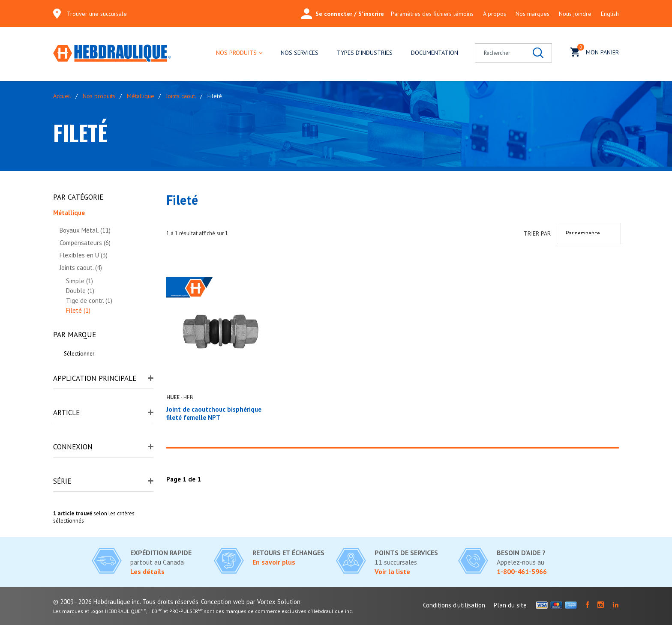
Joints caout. (181, 96)
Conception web (223, 602)
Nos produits (236, 53)
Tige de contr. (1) (89, 301)
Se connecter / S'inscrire (343, 14)
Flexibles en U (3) (84, 255)
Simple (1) (79, 281)
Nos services (300, 53)
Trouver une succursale (97, 14)
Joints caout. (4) (81, 268)
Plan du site (510, 605)
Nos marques (532, 14)
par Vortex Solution (273, 602)
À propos (495, 14)
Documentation (435, 53)
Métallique (141, 96)
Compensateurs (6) (85, 243)
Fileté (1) (78, 310)
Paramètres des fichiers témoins (432, 14)
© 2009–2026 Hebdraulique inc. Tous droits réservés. (126, 602)
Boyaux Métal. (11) (85, 230)
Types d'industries (365, 53)
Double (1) (80, 291)
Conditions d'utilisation (454, 605)
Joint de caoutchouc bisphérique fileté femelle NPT (214, 413)
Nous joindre (575, 14)
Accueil (62, 96)
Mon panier (595, 51)
